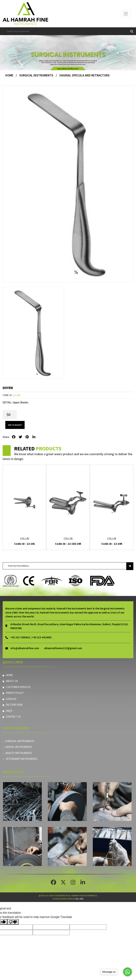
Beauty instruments (17, 753)
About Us (10, 681)
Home (9, 75)
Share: (6, 437)
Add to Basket (15, 425)
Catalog (9, 699)
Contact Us (12, 717)
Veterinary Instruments (20, 759)
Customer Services (17, 687)
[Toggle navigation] (126, 14)
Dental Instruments (17, 747)
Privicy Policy (13, 693)
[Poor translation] (13, 922)
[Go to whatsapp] (127, 972)
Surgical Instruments (36, 75)
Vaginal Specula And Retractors (84, 75)
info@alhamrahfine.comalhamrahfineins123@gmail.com (46, 648)
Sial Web (79, 899)
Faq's (7, 711)
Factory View (13, 705)
